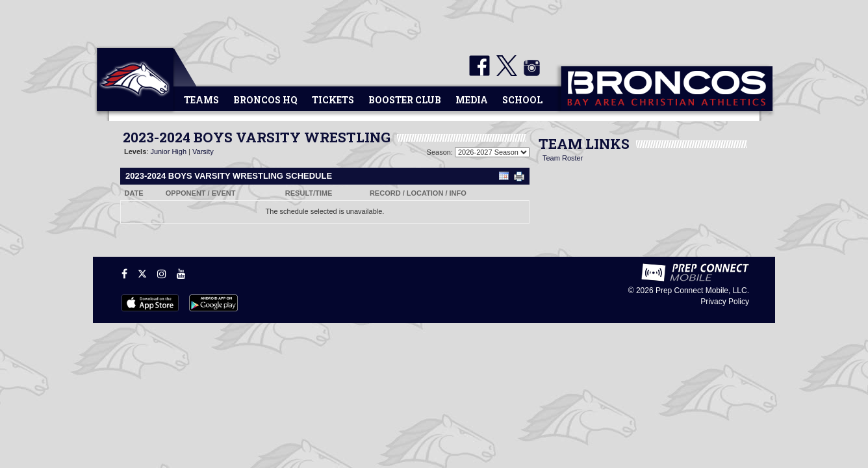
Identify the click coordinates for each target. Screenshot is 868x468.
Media (472, 100)
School (522, 100)
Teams (201, 100)
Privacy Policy (725, 302)
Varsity (203, 151)
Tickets (333, 100)
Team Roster (563, 158)
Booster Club (405, 100)
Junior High (168, 151)
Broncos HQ (265, 100)
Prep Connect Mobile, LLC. (702, 291)
